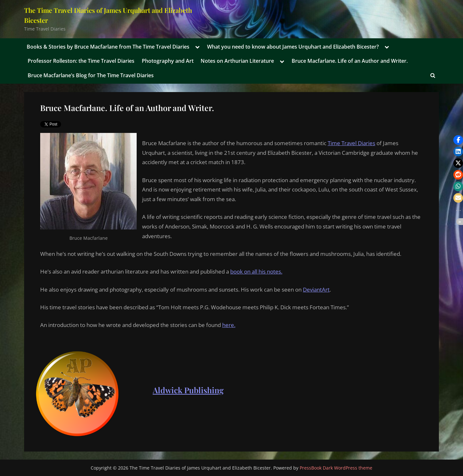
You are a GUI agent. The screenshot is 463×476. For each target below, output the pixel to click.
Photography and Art (168, 61)
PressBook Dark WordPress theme (336, 468)
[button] (458, 140)
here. (229, 325)
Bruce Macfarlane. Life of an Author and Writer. (350, 61)
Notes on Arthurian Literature (237, 61)
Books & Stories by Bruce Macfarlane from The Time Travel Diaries (108, 47)
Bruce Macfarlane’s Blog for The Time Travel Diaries (91, 75)
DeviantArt (316, 289)
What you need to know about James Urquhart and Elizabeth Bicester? (293, 47)
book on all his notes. (256, 271)
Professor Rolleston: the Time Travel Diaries (81, 61)
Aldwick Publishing (188, 390)
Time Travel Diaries (351, 143)
